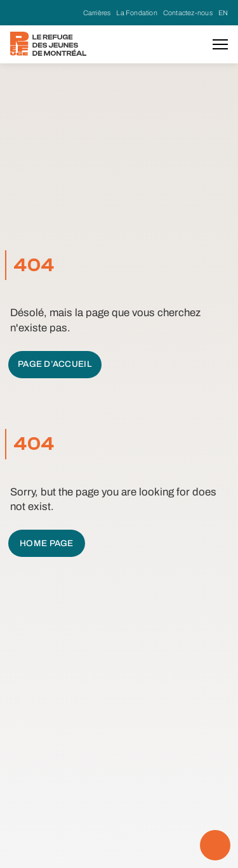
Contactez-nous (188, 13)
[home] (48, 44)
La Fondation (137, 13)
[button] (220, 44)
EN (223, 13)
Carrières (97, 13)
